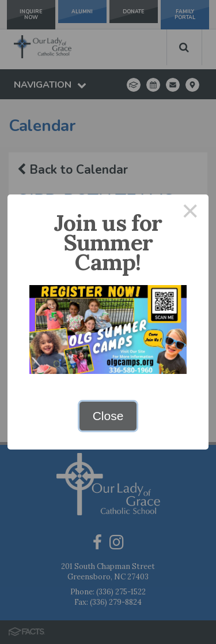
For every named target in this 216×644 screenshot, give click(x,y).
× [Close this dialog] (191, 213)
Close (108, 416)
